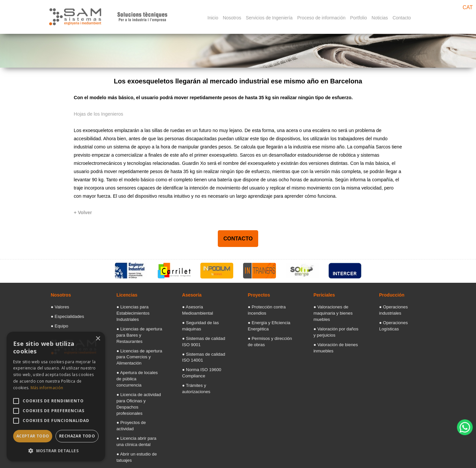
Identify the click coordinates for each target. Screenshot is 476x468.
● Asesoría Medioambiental (204, 307)
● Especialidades (65, 315)
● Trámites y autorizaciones (204, 370)
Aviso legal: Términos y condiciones (281, 459)
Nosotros (232, 18)
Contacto (402, 18)
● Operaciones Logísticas (400, 315)
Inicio (213, 18)
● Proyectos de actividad (136, 391)
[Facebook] (389, 459)
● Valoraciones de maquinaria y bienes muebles (329, 312)
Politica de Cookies (343, 459)
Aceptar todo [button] (33, 436)
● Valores (58, 307)
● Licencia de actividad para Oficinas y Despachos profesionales (139, 378)
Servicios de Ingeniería (269, 18)
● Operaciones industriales (401, 307)
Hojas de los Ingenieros (99, 114)
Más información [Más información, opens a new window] (47, 388)
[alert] (56, 397)
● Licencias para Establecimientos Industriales (130, 312)
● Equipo (58, 324)
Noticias (380, 18)
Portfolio (359, 18)
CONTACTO (238, 239)
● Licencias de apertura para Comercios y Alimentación (135, 345)
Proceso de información (321, 18)
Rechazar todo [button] (77, 436)
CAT (468, 7)
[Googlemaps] (373, 459)
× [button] (98, 339)
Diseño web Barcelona (453, 444)
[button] (56, 451)
